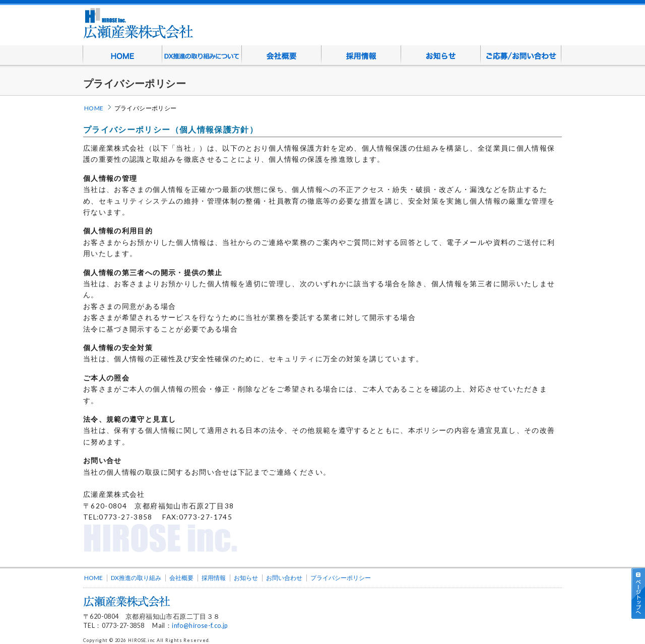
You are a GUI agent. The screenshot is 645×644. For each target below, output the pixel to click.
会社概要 (282, 55)
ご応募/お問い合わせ (521, 55)
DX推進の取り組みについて (202, 55)
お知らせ (441, 55)
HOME (122, 55)
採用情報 (361, 55)
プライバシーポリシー (341, 578)
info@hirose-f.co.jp (200, 626)
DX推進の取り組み (136, 578)
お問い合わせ (284, 578)
